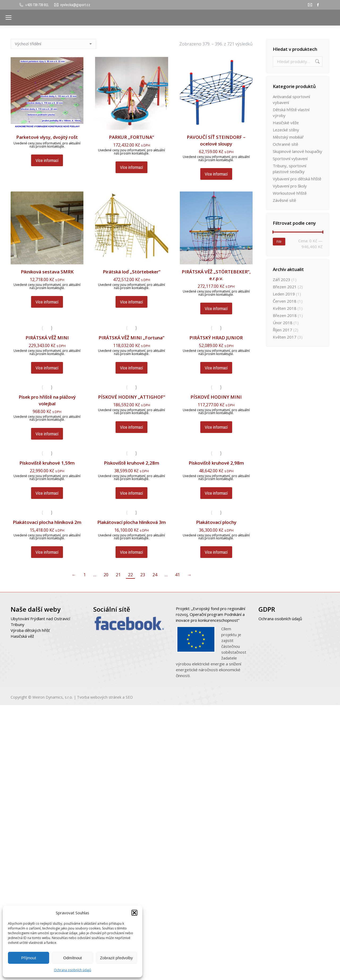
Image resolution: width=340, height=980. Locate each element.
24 (155, 575)
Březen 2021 (285, 287)
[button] (134, 913)
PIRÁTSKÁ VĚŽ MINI (47, 338)
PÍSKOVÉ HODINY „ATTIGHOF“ (132, 397)
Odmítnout (73, 958)
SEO (129, 697)
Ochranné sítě (285, 144)
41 (177, 575)
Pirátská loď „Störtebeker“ (132, 272)
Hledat (317, 61)
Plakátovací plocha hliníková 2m (47, 522)
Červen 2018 (285, 301)
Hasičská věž (22, 636)
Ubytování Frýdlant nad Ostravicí (40, 619)
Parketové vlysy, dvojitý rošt (47, 137)
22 (130, 575)
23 (143, 575)
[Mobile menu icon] (8, 18)
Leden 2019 (284, 294)
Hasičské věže (286, 123)
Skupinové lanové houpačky (297, 151)
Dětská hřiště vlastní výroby (291, 112)
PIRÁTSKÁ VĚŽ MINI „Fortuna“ (131, 338)
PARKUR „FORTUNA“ (131, 137)
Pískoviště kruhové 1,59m (47, 463)
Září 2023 (282, 280)
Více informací (47, 160)
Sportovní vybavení (290, 159)
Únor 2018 (283, 323)
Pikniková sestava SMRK (47, 272)
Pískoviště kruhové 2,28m (131, 463)
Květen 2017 (285, 337)
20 (106, 575)
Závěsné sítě (284, 200)
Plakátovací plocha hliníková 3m (131, 522)
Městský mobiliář (288, 137)
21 (118, 575)
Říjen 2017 (282, 330)
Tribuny (18, 624)
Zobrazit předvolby (116, 958)
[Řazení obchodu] (53, 44)
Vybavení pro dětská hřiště (297, 179)
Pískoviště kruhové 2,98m (216, 463)
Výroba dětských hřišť (30, 630)
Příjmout (29, 958)
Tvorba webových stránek (99, 697)
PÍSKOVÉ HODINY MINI (216, 397)
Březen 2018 (285, 315)
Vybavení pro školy (290, 186)
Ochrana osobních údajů (73, 970)
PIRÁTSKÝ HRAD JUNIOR (216, 338)
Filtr (279, 242)
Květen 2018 (285, 308)
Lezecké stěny (286, 130)
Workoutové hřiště (290, 193)
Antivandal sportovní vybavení (291, 99)
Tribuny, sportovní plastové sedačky (290, 169)
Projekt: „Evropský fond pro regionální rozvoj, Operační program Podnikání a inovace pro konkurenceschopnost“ (211, 614)
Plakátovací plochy (216, 522)
